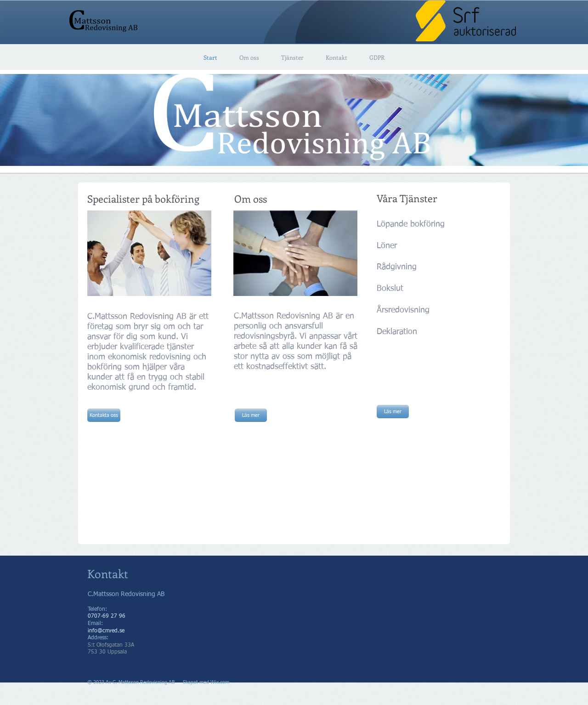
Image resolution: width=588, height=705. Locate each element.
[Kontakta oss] (104, 415)
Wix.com (220, 682)
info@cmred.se (106, 631)
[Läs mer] (251, 415)
